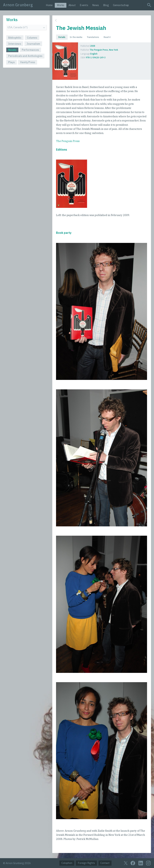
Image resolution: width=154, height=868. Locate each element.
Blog (106, 5)
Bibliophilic (15, 38)
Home (49, 5)
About (72, 5)
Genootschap (121, 5)
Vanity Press (28, 62)
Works (61, 5)
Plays (11, 62)
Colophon (67, 863)
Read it (107, 37)
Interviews (15, 44)
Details (62, 37)
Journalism (33, 44)
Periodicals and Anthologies (25, 56)
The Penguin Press (68, 141)
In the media (76, 37)
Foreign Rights (86, 863)
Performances (30, 50)
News (96, 5)
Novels (12, 50)
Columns (32, 38)
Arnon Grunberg (18, 5)
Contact (105, 863)
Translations (93, 37)
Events (84, 5)
